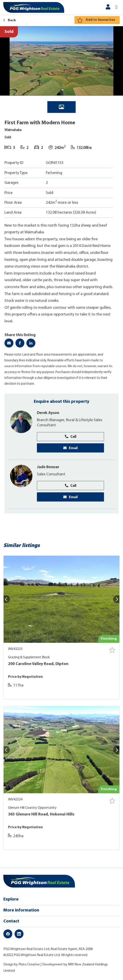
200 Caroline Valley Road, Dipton (38, 664)
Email (70, 448)
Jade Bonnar (49, 467)
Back (10, 20)
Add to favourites (100, 20)
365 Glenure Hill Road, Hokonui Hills (41, 815)
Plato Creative (29, 965)
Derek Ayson (48, 413)
